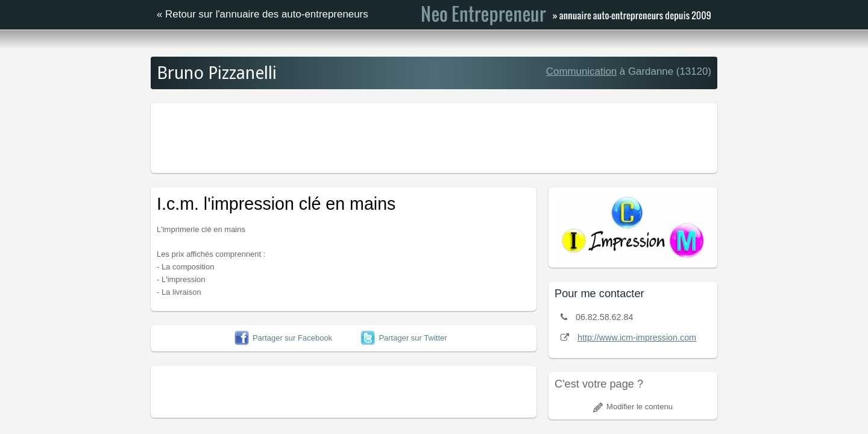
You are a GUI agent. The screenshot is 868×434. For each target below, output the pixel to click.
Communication (581, 71)
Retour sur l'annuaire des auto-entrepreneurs (267, 14)
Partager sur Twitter (404, 338)
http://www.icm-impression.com (637, 338)
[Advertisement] (434, 136)
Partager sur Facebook (283, 338)
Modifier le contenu (633, 407)
